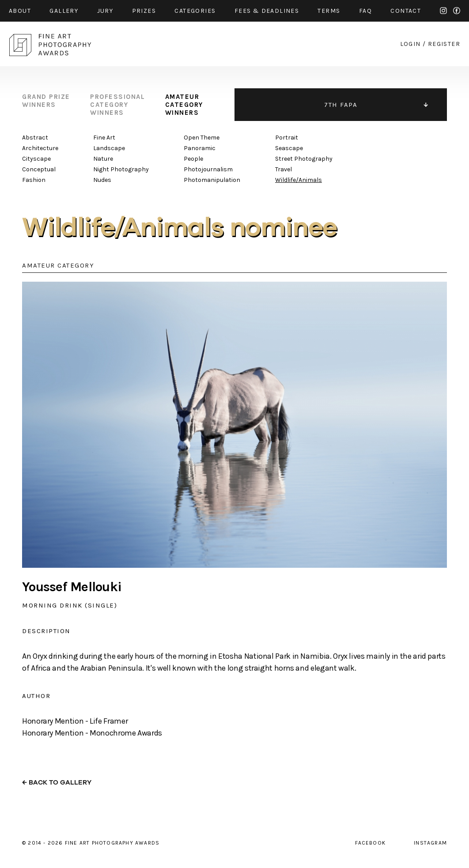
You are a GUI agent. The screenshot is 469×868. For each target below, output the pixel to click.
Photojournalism (208, 169)
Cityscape (36, 159)
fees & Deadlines (267, 11)
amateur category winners (184, 105)
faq (365, 11)
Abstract (35, 138)
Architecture (40, 148)
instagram (443, 11)
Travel (284, 169)
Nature (103, 159)
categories (195, 11)
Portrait (287, 138)
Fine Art (104, 138)
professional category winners (117, 105)
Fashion (34, 180)
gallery (64, 11)
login (410, 44)
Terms (329, 11)
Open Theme (202, 138)
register (444, 44)
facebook (457, 11)
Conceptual (39, 169)
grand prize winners (46, 101)
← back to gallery (57, 783)
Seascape (289, 148)
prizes (144, 11)
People (193, 159)
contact (406, 11)
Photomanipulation (212, 180)
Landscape (109, 148)
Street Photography (304, 159)
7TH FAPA (341, 105)
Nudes (102, 180)
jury (105, 11)
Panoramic (200, 148)
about (20, 11)
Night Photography (121, 169)
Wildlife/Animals (299, 180)
